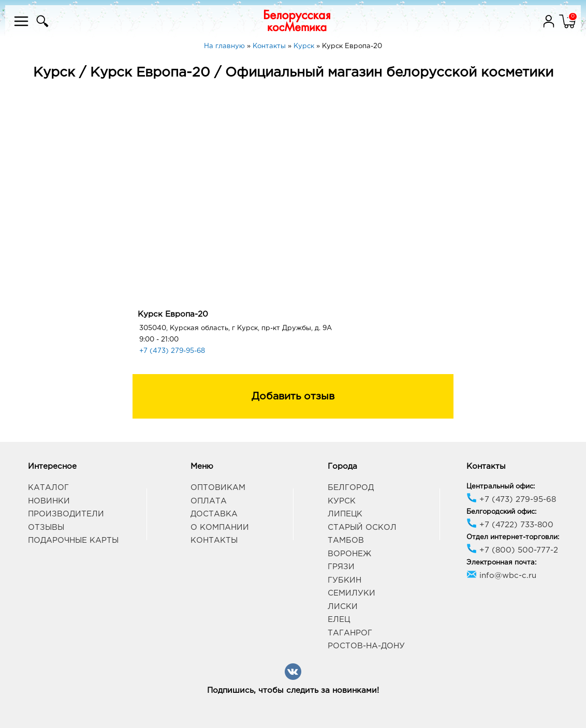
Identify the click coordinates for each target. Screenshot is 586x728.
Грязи (341, 567)
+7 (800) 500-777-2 (512, 550)
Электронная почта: (501, 563)
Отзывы (46, 528)
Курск (342, 501)
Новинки (49, 501)
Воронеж (349, 554)
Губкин (345, 580)
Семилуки (351, 593)
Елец (339, 620)
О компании (220, 528)
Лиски (343, 607)
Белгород (351, 488)
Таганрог (350, 633)
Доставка (214, 514)
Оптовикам (218, 488)
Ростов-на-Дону (366, 646)
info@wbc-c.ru (501, 576)
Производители (66, 514)
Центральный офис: (501, 487)
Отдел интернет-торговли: (513, 537)
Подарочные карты (73, 540)
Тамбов (346, 540)
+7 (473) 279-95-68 (172, 351)
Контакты (214, 540)
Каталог (48, 488)
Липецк (345, 514)
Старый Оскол (362, 528)
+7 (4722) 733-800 (510, 525)
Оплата (209, 501)
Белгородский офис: (501, 512)
